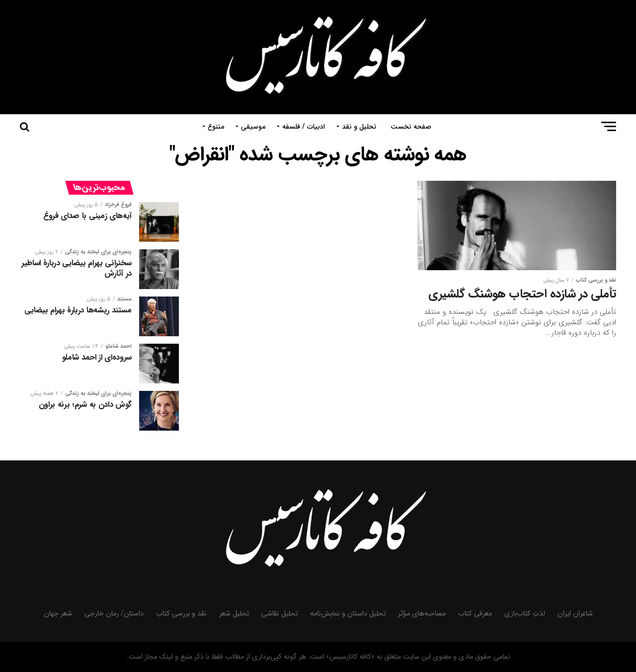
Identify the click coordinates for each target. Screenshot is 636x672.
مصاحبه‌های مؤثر (422, 614)
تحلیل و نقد (359, 127)
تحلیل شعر (234, 614)
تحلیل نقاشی (279, 614)
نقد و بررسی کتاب (181, 614)
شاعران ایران (575, 614)
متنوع (216, 127)
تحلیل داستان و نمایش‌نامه (348, 614)
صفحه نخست (411, 127)
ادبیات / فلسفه (304, 127)
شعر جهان (58, 614)
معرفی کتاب (475, 614)
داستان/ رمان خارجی (114, 614)
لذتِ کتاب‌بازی (525, 614)
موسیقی (253, 127)
